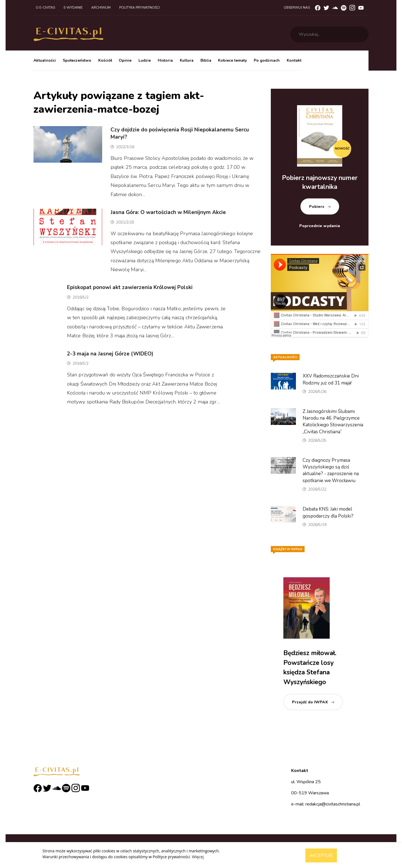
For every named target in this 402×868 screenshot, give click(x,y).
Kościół (105, 60)
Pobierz (317, 207)
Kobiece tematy (232, 60)
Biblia (206, 60)
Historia (165, 60)
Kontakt (294, 60)
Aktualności (45, 60)
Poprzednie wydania (320, 226)
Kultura (187, 60)
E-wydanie (73, 8)
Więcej (198, 857)
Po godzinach (267, 60)
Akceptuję (321, 855)
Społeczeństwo (77, 60)
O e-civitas (45, 8)
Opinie (125, 60)
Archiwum (101, 8)
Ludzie (145, 60)
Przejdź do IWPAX (310, 702)
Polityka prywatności (139, 8)
